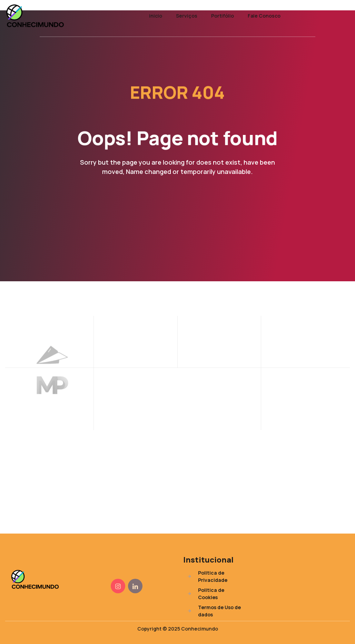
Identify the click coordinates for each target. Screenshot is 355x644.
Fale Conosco (264, 16)
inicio (156, 16)
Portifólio (223, 16)
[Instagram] (118, 586)
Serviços (187, 16)
